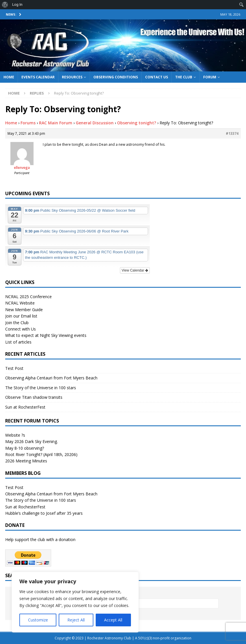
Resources (72, 77)
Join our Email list (21, 316)
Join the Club (17, 323)
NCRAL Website (20, 303)
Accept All (113, 620)
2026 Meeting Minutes (26, 461)
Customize (38, 620)
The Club (184, 77)
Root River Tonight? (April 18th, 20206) (41, 454)
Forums (28, 123)
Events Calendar (38, 77)
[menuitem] (5, 5)
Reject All (76, 620)
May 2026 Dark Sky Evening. (32, 441)
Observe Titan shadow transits (34, 397)
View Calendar (135, 270)
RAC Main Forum (56, 123)
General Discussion (95, 123)
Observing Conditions (116, 77)
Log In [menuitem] (17, 4)
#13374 (232, 133)
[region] (75, 602)
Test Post (14, 368)
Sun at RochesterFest (25, 407)
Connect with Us (21, 329)
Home (9, 77)
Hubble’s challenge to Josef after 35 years (44, 513)
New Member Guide (24, 310)
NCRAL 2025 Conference (28, 297)
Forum (210, 77)
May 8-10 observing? (25, 448)
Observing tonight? (137, 123)
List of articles (18, 342)
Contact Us (157, 77)
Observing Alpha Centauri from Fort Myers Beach (51, 378)
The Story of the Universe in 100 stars (41, 388)
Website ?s (15, 435)
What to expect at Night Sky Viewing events (46, 335)
